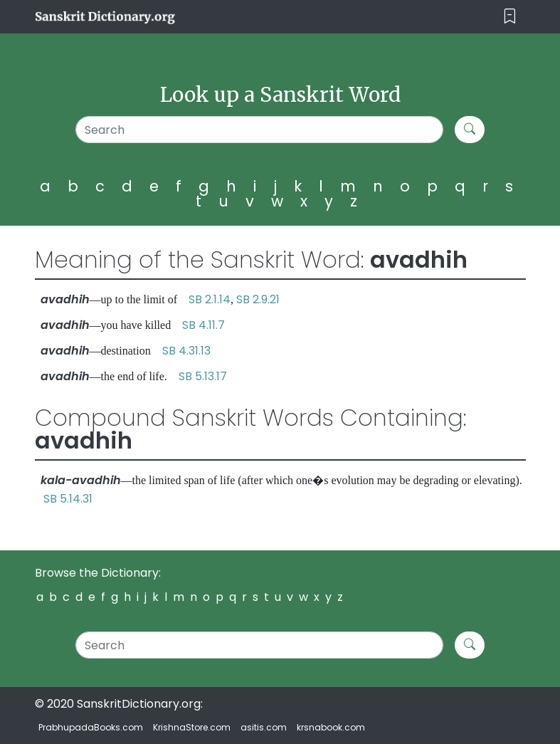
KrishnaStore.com (192, 727)
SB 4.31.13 (186, 351)
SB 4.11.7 (204, 325)
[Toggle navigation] (510, 17)
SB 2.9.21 (258, 299)
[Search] (260, 130)
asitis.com (264, 727)
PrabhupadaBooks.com (91, 727)
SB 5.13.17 (203, 376)
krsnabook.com (331, 727)
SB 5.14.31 (68, 499)
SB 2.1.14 (210, 299)
